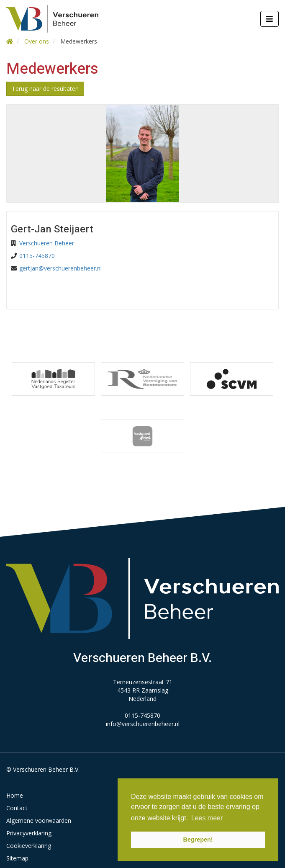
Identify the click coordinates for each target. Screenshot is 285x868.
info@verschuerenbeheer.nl (143, 724)
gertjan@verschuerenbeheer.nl (60, 268)
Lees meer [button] (207, 818)
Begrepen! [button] (198, 840)
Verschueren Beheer (47, 243)
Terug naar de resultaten (45, 89)
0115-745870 (37, 256)
